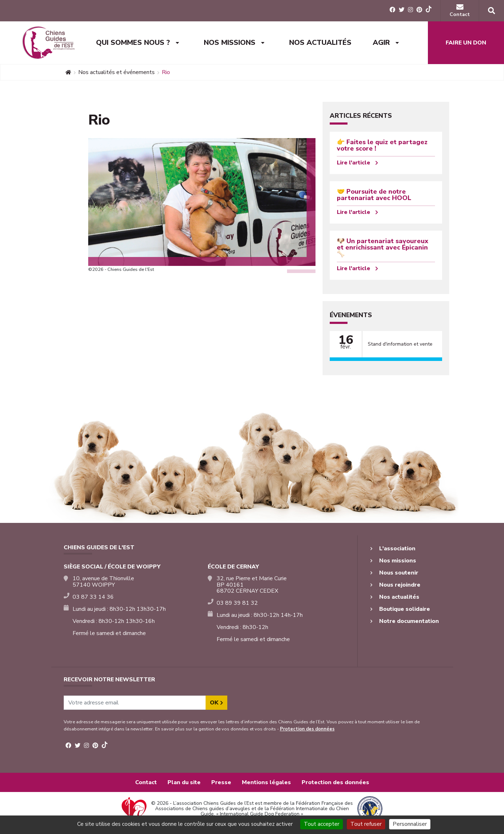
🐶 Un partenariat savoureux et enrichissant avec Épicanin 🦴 (383, 247)
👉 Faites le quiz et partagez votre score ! (382, 145)
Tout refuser (366, 824)
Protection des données (307, 729)
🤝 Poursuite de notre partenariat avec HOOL (374, 195)
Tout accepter (322, 824)
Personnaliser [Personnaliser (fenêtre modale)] (410, 824)
